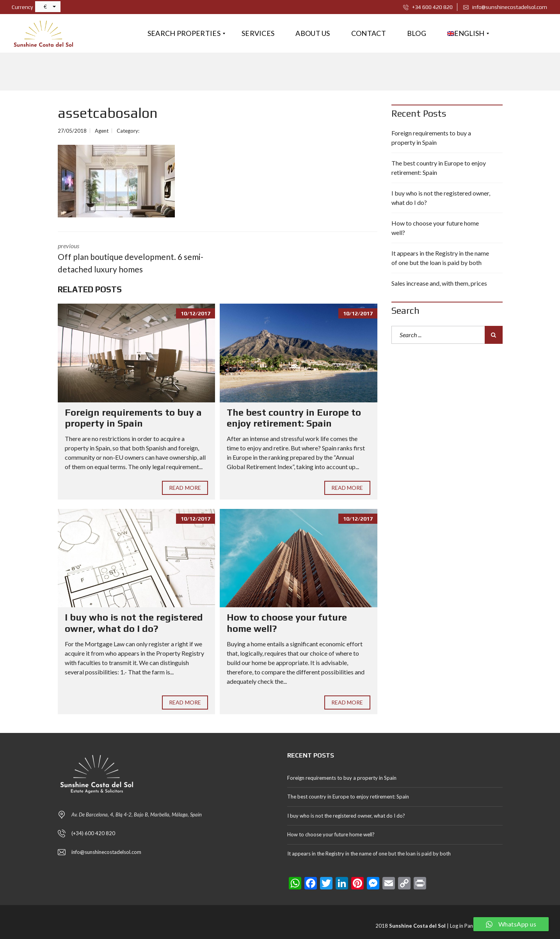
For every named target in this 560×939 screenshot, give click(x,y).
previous (132, 259)
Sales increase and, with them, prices (439, 283)
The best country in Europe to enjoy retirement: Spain (294, 418)
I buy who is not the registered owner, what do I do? (134, 623)
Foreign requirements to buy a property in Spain (133, 418)
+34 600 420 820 (428, 7)
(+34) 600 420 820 (93, 833)
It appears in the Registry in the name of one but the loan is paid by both (440, 258)
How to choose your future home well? (435, 228)
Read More (185, 488)
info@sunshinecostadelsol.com (505, 7)
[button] (48, 7)
